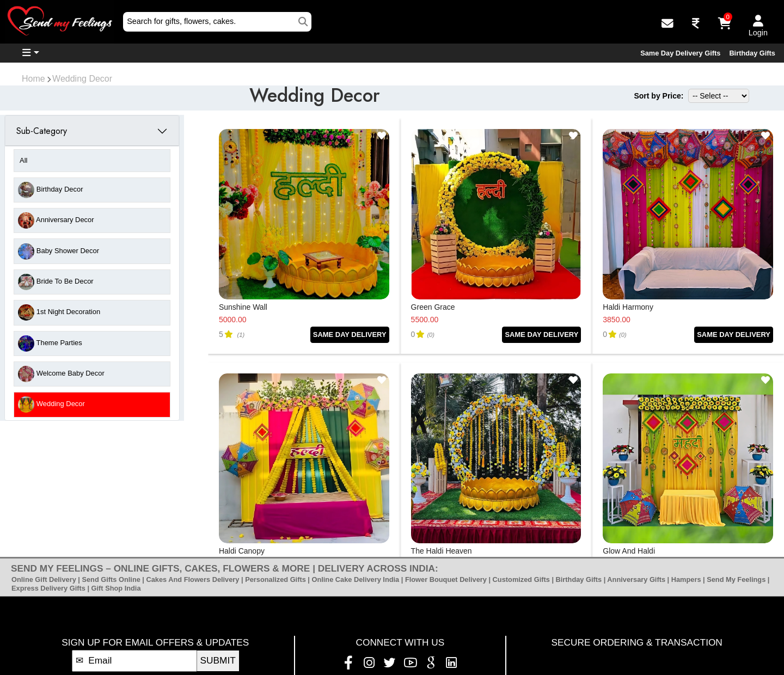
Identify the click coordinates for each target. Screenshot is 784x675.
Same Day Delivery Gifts (680, 53)
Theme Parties (50, 343)
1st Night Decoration (59, 312)
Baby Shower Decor (59, 251)
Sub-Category (42, 131)
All (23, 160)
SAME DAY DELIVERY (350, 335)
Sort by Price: (659, 96)
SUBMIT (218, 660)
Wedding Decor (82, 79)
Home (33, 79)
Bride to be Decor (56, 282)
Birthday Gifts (752, 53)
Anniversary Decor (56, 220)
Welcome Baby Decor (61, 374)
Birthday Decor (50, 190)
